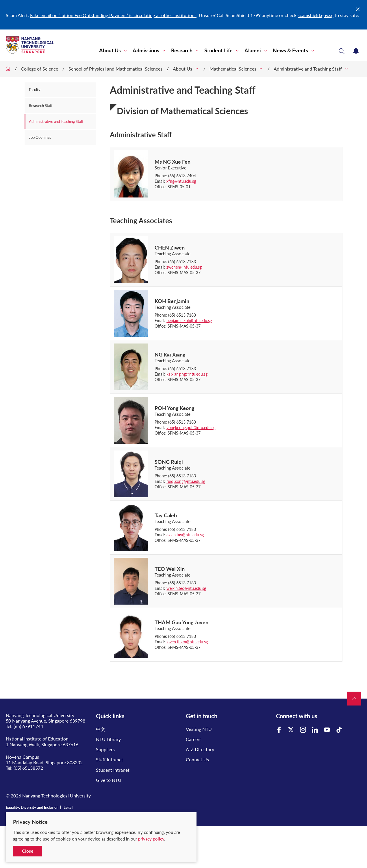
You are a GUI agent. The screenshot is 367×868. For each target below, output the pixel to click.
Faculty (35, 90)
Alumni (253, 50)
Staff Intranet (110, 759)
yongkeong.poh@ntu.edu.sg (191, 427)
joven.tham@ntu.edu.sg (187, 642)
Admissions (146, 50)
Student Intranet (113, 770)
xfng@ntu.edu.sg (181, 181)
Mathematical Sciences (233, 69)
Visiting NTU (199, 729)
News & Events (290, 50)
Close (28, 851)
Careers (194, 739)
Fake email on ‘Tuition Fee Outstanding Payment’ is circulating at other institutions (113, 15)
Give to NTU (109, 780)
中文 (101, 729)
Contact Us (197, 759)
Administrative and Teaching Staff (308, 69)
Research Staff (41, 106)
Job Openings (40, 137)
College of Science (39, 69)
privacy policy (151, 839)
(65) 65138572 (28, 768)
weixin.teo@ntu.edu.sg (186, 588)
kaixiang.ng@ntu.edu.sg (187, 374)
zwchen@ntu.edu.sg (184, 267)
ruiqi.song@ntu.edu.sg (186, 481)
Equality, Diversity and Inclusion (32, 807)
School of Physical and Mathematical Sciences (115, 69)
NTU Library (108, 739)
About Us (110, 50)
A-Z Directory (200, 749)
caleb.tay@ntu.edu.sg (185, 535)
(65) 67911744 (28, 726)
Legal (68, 807)
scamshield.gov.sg (316, 15)
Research (182, 50)
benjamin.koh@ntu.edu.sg (189, 321)
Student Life (218, 50)
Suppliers (105, 749)
